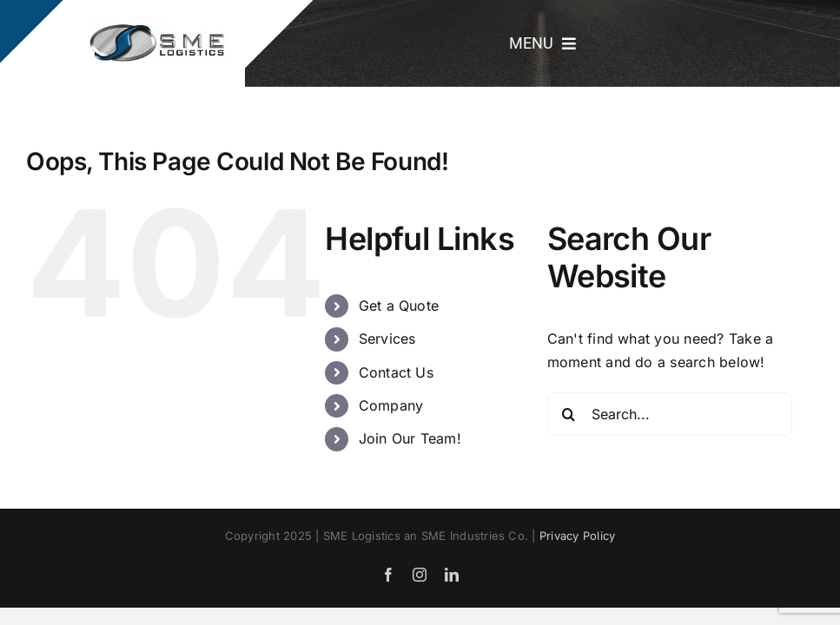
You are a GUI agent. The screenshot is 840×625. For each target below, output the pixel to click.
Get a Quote (399, 306)
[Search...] (670, 414)
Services (387, 339)
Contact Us (396, 372)
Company (391, 405)
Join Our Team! (410, 438)
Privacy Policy (577, 536)
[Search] (569, 414)
